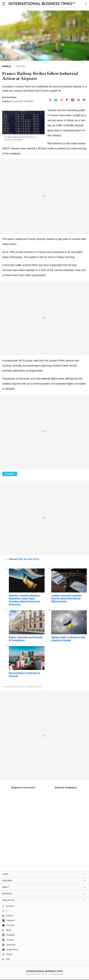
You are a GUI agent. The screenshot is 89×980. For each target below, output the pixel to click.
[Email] (78, 100)
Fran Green (11, 97)
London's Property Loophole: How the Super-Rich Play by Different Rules (67, 598)
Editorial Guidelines (66, 788)
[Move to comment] (84, 100)
